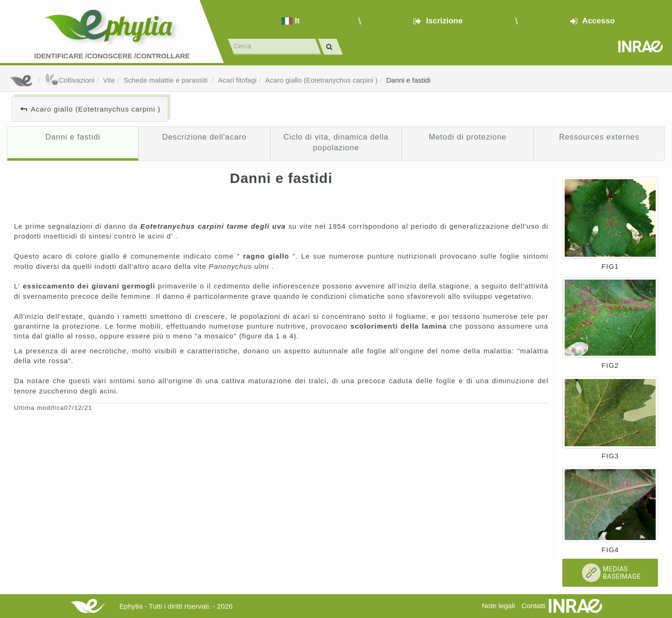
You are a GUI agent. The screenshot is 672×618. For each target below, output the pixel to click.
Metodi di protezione (468, 137)
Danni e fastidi (408, 80)
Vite (109, 80)
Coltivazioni (70, 80)
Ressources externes (599, 137)
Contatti (533, 606)
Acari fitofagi (237, 80)
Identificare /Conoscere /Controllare (112, 56)
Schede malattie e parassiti (167, 80)
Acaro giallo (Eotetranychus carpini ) (321, 80)
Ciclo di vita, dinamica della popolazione (336, 142)
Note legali (498, 606)
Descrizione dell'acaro (205, 137)
